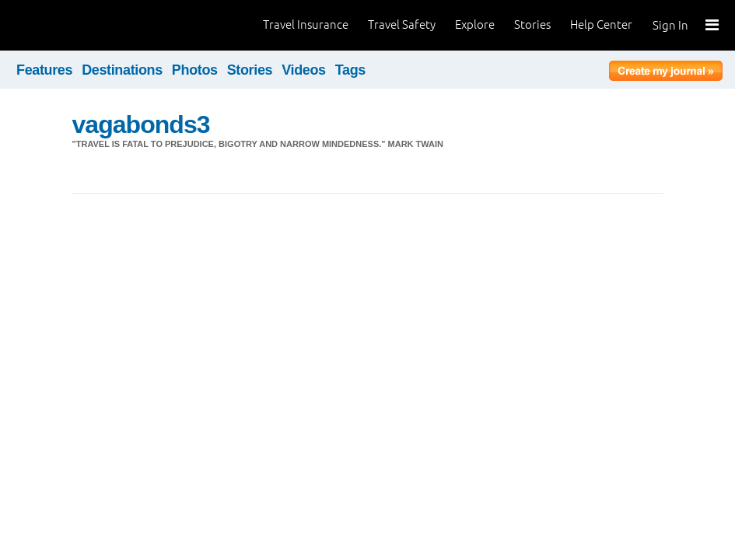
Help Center (601, 24)
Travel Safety (402, 24)
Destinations (122, 70)
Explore (475, 24)
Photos (195, 70)
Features (44, 70)
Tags (350, 70)
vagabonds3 (141, 124)
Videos (304, 70)
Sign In (670, 25)
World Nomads (82, 25)
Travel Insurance (306, 24)
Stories (532, 24)
